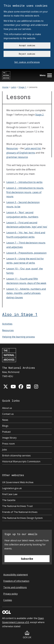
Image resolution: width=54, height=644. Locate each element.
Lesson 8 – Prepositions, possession (26, 253)
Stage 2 (39, 115)
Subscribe (27, 559)
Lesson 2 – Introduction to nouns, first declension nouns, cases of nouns (25, 192)
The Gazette (9, 500)
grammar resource (17, 157)
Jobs (5, 450)
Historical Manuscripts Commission (21, 461)
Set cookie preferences (27, 62)
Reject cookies (27, 54)
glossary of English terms (21, 153)
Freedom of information (16, 581)
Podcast (6, 432)
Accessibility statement (16, 575)
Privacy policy (11, 594)
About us (7, 408)
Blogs (5, 426)
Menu (46, 75)
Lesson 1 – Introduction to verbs (24, 182)
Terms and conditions (15, 587)
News (5, 420)
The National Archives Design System (22, 518)
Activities (7, 324)
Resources (12, 148)
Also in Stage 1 (20, 314)
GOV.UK (27, 635)
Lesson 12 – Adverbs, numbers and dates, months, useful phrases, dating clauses (26, 293)
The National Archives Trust (17, 506)
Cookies (8, 600)
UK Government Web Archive (18, 482)
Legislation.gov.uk (12, 488)
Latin (14, 87)
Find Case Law (10, 494)
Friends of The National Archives (20, 512)
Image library (9, 438)
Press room (8, 444)
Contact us (8, 414)
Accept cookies (27, 45)
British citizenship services (16, 456)
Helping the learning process (19, 337)
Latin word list (33, 148)
